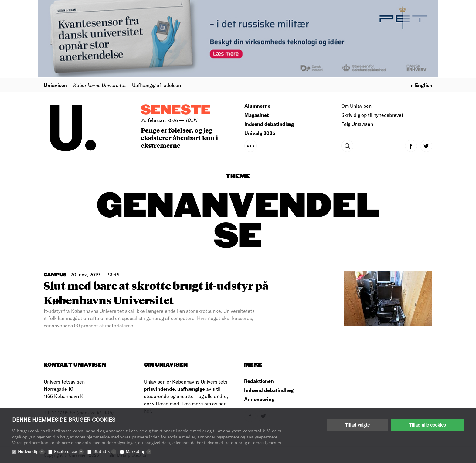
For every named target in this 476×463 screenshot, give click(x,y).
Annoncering (259, 399)
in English (421, 85)
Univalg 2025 (260, 133)
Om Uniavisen (356, 106)
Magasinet (257, 115)
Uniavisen (55, 85)
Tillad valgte (357, 425)
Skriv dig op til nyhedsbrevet (372, 115)
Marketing (139, 451)
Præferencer (69, 451)
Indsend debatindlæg (269, 124)
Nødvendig (31, 451)
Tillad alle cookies (427, 425)
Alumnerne (257, 106)
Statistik (105, 451)
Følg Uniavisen (357, 124)
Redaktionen (259, 381)
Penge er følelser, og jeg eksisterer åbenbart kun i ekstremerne (179, 138)
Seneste (176, 110)
